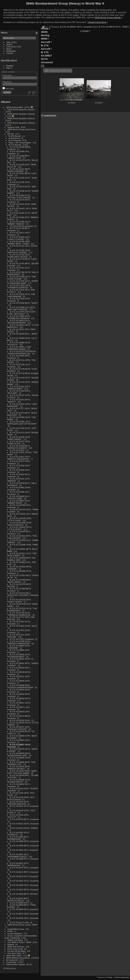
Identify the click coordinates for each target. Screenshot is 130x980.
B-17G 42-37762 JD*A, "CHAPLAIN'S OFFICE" (19, 256)
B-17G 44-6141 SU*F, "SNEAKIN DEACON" (18, 803)
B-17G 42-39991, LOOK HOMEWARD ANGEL (19, 348)
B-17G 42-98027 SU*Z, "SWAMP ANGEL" (19, 502)
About (9, 49)
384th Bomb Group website (108, 17)
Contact (10, 53)
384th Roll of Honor (16, 947)
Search (9, 44)
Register (10, 66)
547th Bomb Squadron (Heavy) (21, 123)
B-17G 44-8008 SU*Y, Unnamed (24, 859)
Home (45, 28)
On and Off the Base (17, 951)
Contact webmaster (122, 977)
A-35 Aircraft (14, 138)
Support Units (13, 127)
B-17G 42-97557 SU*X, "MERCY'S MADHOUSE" (19, 458)
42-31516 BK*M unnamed (21, 226)
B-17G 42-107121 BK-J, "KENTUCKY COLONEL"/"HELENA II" (23, 595)
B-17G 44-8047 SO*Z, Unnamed (24, 868)
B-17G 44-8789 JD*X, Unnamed (24, 918)
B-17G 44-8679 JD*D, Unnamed (24, 914)
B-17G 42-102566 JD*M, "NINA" (24, 545)
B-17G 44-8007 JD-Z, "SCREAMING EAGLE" (18, 855)
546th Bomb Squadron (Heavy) (21, 118)
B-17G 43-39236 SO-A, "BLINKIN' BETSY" (19, 781)
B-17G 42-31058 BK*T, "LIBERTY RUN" (18, 157)
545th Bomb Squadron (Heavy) (21, 114)
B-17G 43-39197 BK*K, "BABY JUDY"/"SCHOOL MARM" (22, 772)
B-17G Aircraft (15, 145)
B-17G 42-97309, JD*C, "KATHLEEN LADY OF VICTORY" (22, 423)
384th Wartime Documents (18, 958)
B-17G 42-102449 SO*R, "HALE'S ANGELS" (19, 524)
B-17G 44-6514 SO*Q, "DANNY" (24, 828)
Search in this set (60, 71)
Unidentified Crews (16, 929)
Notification (11, 51)
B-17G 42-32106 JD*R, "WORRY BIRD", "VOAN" (19, 243)
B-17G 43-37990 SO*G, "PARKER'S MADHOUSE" (19, 642)
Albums (6, 102)
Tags (8, 42)
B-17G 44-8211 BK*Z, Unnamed (24, 872)
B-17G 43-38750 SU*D (20, 720)
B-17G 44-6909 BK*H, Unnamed (24, 846)
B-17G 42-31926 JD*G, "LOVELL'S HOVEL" (19, 238)
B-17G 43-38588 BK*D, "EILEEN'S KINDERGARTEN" (20, 686)
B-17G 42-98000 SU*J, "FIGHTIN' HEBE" (19, 497)
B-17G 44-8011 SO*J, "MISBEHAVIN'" (18, 864)
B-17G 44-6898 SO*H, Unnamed (24, 841)
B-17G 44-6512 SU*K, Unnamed (24, 824)
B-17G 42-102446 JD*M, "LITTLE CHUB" (19, 519)
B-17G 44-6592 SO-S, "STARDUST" (18, 833)
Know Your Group (15, 949)
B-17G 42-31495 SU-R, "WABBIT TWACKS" (19, 223)
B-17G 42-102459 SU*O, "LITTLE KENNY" (19, 528)
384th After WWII (14, 956)
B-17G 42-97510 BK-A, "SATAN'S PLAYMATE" (19, 447)
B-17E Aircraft (15, 136)
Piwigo (110, 977)
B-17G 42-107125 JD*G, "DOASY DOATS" (19, 601)
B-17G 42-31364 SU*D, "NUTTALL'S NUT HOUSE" (19, 196)
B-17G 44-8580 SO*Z (19, 903)
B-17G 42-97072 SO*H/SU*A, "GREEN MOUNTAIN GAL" (21, 352)
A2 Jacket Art (12, 960)
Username (7, 75)
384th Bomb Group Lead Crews (21, 129)
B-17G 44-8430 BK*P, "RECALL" (24, 894)
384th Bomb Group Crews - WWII (22, 925)
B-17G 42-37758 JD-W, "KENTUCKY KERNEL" (19, 251)
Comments (11, 47)
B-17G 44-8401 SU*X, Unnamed (24, 881)
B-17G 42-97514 (17, 450)
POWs (10, 931)
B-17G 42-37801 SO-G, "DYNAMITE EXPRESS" (19, 286)
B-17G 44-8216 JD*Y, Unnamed (24, 876)
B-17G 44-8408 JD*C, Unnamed (24, 885)
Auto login (8, 88)
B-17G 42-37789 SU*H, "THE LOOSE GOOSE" (21, 278)
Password (7, 82)
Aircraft (11, 134)
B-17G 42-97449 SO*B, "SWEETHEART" (19, 438)
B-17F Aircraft (15, 140)
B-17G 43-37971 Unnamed (22, 639)
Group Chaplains (15, 933)
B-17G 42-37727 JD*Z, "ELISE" (24, 246)
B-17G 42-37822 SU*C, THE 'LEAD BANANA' (21, 295)
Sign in (9, 68)
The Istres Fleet (14, 953)
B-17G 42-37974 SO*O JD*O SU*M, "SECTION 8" (21, 313)
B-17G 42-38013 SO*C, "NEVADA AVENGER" (19, 322)
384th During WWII (15, 107)
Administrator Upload (16, 964)
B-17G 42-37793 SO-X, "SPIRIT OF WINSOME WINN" (23, 282)
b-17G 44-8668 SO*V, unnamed (24, 909)
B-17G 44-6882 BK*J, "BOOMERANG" (18, 838)
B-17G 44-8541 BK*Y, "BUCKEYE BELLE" (18, 899)
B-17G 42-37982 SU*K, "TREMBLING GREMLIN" (19, 317)
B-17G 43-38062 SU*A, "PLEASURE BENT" (19, 656)
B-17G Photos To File (19, 922)
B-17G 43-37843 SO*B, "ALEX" (24, 626)
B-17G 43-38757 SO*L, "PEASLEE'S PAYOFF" (19, 728)
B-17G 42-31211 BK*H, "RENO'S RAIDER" (19, 170)
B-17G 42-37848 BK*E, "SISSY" (24, 303)
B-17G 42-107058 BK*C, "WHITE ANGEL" (19, 581)
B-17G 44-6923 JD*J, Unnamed (24, 850)
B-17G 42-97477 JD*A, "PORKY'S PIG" (19, 442)
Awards (11, 944)
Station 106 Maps (15, 940)
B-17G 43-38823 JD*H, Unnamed (76, 27)
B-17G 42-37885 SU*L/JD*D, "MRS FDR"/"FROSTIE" (21, 308)
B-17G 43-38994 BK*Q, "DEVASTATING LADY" (19, 754)
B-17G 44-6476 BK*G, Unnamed (24, 819)
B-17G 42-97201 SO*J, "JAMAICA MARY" (19, 388)
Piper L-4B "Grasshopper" (20, 143)
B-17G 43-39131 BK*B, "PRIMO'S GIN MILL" (19, 768)
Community (11, 962)
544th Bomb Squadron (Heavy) (21, 109)
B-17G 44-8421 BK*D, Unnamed (24, 890)
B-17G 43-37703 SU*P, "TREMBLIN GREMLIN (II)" (19, 614)
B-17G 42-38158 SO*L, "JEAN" (24, 334)
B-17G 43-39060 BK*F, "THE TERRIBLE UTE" (21, 763)
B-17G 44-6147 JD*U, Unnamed (24, 806)
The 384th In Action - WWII (19, 942)
